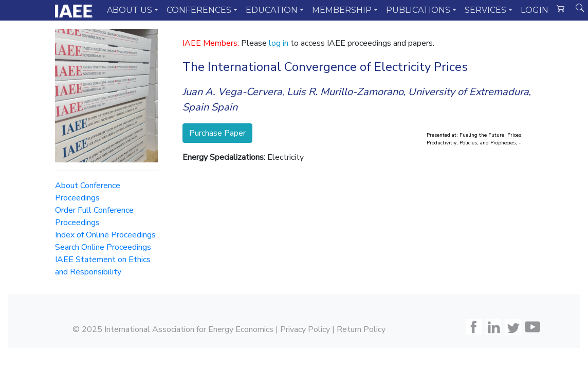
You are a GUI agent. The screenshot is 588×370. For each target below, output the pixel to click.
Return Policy (361, 329)
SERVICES (485, 10)
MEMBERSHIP (342, 10)
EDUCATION (272, 10)
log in (279, 43)
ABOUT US (130, 10)
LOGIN (535, 10)
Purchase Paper (217, 133)
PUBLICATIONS (418, 10)
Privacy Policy (305, 329)
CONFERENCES (199, 10)
